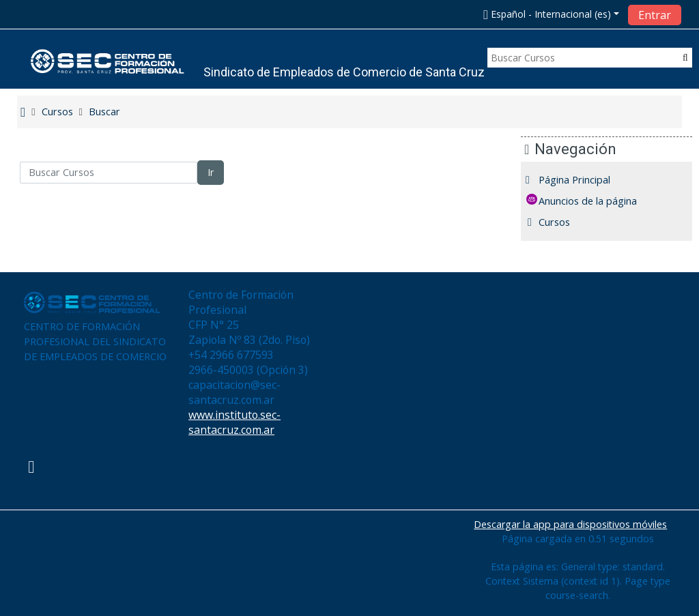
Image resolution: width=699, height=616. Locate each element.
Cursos (565, 222)
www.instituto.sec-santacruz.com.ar (234, 422)
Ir (211, 172)
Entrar (655, 15)
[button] (551, 14)
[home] (108, 62)
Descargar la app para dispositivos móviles (570, 524)
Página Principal (585, 180)
